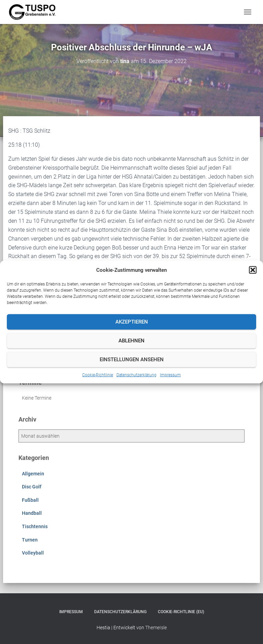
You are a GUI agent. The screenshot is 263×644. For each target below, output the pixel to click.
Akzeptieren (132, 322)
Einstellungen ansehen (132, 360)
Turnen (30, 540)
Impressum (170, 375)
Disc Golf (32, 487)
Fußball (30, 500)
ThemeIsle (156, 628)
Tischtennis (35, 526)
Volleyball (33, 553)
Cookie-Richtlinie (98, 375)
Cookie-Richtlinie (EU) (181, 612)
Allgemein (33, 474)
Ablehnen (131, 341)
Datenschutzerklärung (136, 375)
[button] (253, 270)
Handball (32, 513)
